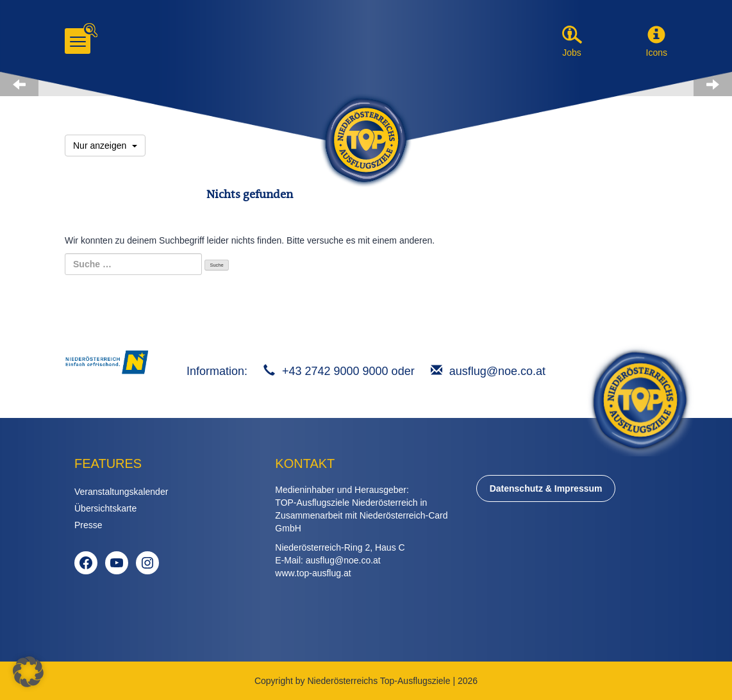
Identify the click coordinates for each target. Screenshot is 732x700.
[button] (656, 35)
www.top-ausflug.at (313, 573)
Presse (88, 525)
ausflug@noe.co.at (497, 371)
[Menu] (78, 41)
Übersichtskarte (105, 508)
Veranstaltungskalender (121, 492)
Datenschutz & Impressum (546, 488)
